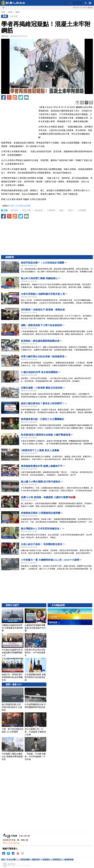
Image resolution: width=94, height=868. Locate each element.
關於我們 (36, 860)
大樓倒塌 (51, 210)
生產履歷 (82, 210)
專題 (5, 16)
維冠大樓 (26, 210)
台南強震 (14, 16)
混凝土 (71, 210)
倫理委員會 (69, 860)
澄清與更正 (57, 860)
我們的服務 (25, 860)
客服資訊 (46, 860)
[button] (47, 66)
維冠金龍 (39, 210)
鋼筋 (62, 210)
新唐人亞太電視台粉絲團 (20, 206)
